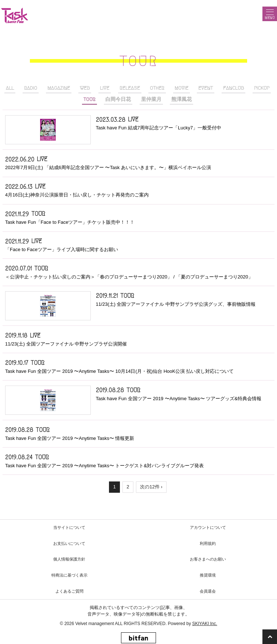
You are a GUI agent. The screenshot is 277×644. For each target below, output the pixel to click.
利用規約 (208, 543)
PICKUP (262, 88)
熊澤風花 (182, 99)
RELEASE (130, 88)
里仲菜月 (151, 99)
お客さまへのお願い (208, 559)
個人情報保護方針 (69, 559)
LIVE (105, 88)
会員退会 (208, 591)
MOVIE (182, 88)
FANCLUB (233, 88)
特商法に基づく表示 (69, 575)
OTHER (157, 88)
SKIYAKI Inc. (204, 624)
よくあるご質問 (69, 591)
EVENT (206, 88)
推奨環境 (208, 575)
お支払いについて (69, 543)
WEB (85, 88)
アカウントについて (208, 527)
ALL (10, 88)
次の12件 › (151, 487)
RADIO (31, 88)
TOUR (89, 99)
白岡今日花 (118, 99)
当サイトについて (69, 527)
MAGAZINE (59, 88)
